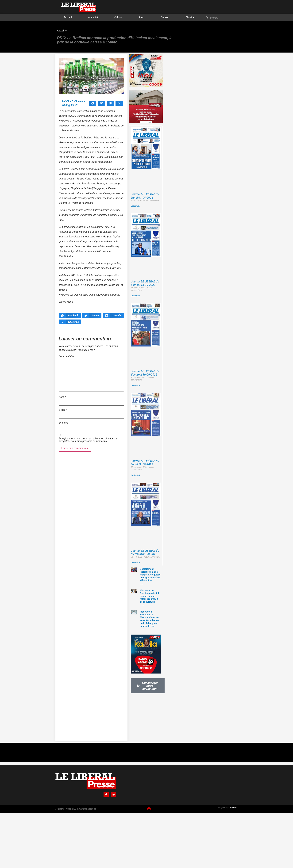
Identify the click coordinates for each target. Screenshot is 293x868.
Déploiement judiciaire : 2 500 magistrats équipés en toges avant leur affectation (150, 575)
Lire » (142, 584)
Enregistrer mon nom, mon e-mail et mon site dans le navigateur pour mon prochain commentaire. (88, 440)
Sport (141, 17)
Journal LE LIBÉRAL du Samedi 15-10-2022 (145, 283)
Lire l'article (136, 206)
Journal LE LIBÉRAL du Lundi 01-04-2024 (145, 196)
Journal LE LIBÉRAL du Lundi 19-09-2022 (145, 463)
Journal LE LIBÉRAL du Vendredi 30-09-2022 (145, 373)
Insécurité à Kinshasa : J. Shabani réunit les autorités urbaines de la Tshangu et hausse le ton (150, 619)
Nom (62, 397)
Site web (63, 423)
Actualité (93, 17)
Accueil (68, 17)
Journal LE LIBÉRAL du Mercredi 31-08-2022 (145, 552)
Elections (191, 17)
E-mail (63, 410)
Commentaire (67, 356)
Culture (118, 17)
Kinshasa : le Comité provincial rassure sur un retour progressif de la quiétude (149, 596)
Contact (165, 17)
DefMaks (233, 808)
